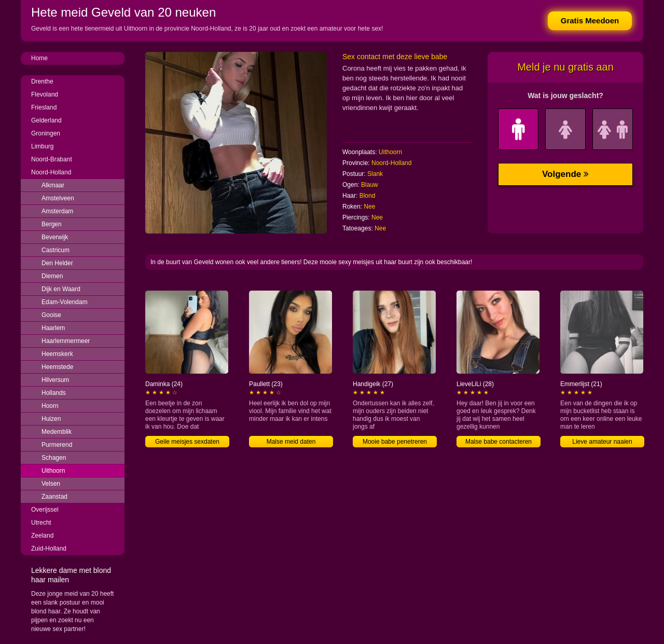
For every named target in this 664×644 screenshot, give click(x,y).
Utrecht (41, 523)
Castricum (56, 250)
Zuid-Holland (49, 549)
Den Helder (57, 263)
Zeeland (42, 536)
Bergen (52, 224)
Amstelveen (58, 198)
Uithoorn (53, 471)
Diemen (52, 276)
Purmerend (57, 445)
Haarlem (53, 328)
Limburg (42, 146)
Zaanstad (54, 497)
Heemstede (57, 367)
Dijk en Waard (61, 289)
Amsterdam (57, 211)
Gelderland (46, 120)
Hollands (54, 393)
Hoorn (50, 406)
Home (39, 58)
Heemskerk (57, 354)
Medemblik (57, 432)
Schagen (54, 458)
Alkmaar (53, 185)
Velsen (51, 484)
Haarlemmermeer (66, 341)
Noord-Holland (51, 172)
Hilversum (55, 380)
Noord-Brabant (52, 159)
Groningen (46, 133)
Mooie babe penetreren (395, 442)
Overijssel (45, 510)
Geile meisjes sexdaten (187, 442)
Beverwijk (55, 237)
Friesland (44, 107)
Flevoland (45, 94)
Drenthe (42, 81)
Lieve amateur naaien (602, 442)
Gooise (51, 315)
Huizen (51, 419)
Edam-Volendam (65, 302)
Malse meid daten (291, 442)
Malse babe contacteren (499, 442)
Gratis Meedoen (590, 20)
